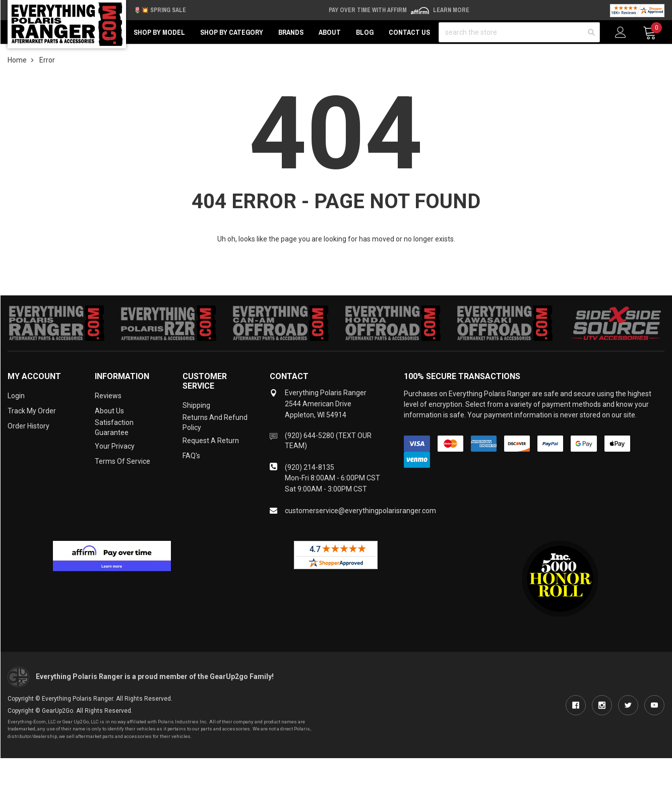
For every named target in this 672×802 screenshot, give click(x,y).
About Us (109, 411)
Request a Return (211, 441)
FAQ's (191, 456)
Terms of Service (123, 461)
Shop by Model (159, 32)
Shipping (196, 405)
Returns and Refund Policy (215, 422)
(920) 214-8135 (310, 467)
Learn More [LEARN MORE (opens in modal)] (451, 10)
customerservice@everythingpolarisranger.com (360, 511)
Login (16, 396)
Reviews (108, 396)
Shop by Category (232, 32)
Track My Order (32, 411)
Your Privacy (115, 446)
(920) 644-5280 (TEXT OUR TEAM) (328, 441)
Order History (28, 426)
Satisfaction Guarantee (114, 427)
